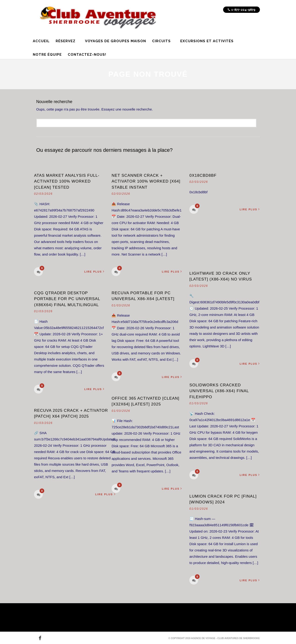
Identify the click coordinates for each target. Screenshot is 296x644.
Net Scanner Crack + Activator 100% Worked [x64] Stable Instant (146, 181)
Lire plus (95, 271)
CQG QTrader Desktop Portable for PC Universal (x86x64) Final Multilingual (67, 299)
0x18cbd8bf (203, 175)
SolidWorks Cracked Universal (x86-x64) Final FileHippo (219, 391)
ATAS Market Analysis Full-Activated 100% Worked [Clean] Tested (67, 181)
